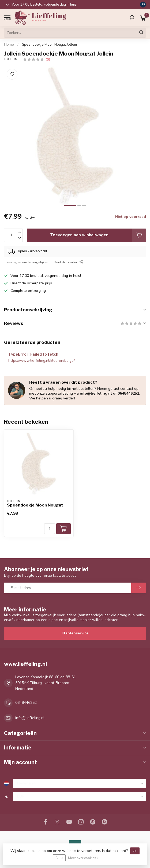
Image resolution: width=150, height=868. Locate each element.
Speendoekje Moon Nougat (35, 505)
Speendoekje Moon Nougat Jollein (49, 45)
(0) (48, 59)
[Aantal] (50, 529)
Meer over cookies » (83, 858)
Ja (135, 851)
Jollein (11, 59)
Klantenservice (75, 633)
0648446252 (128, 393)
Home (9, 45)
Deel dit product (68, 262)
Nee (59, 858)
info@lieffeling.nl (96, 393)
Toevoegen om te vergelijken (26, 262)
